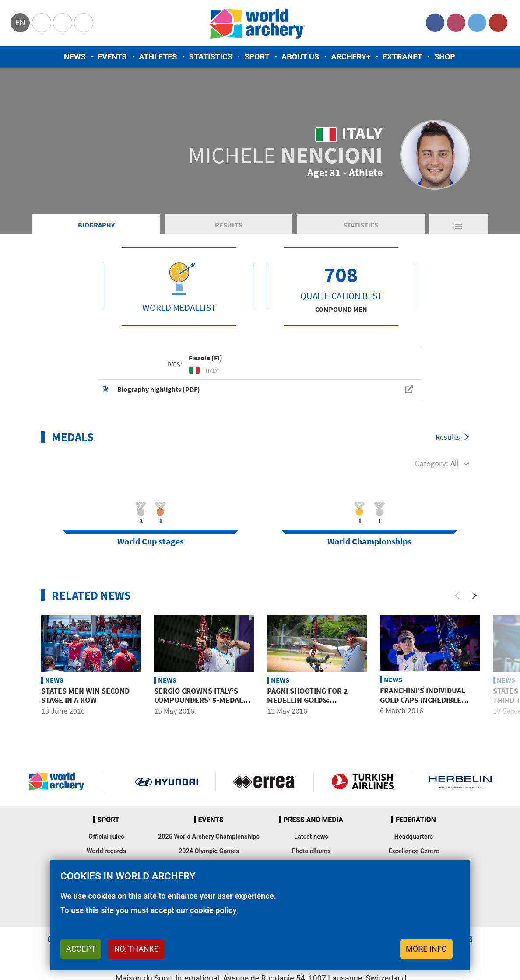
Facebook (435, 23)
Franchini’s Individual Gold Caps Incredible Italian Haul (423, 700)
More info (426, 949)
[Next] (474, 596)
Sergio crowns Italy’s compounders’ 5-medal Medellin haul (199, 700)
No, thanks (136, 949)
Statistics (211, 57)
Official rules (106, 837)
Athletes (158, 57)
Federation (416, 820)
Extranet (402, 57)
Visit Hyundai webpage (167, 781)
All (455, 463)
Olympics (42, 23)
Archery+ (351, 57)
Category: (431, 463)
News (75, 57)
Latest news (311, 837)
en (20, 23)
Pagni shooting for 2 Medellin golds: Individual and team (307, 700)
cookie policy (213, 910)
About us (300, 57)
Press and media (313, 820)
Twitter (477, 23)
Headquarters (414, 837)
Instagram (456, 23)
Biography (96, 225)
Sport (257, 57)
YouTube (498, 23)
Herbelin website (460, 781)
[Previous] (457, 596)
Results (229, 225)
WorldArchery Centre (84, 23)
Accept (81, 949)
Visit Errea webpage (265, 781)
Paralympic (63, 23)
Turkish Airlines (363, 781)
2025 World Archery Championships (209, 837)
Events (112, 57)
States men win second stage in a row (85, 696)
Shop (445, 57)
